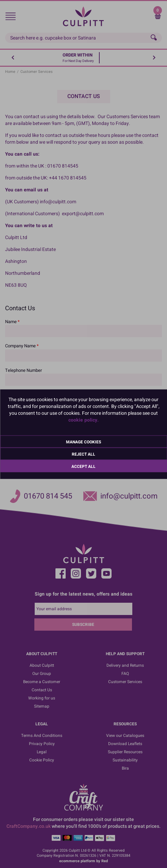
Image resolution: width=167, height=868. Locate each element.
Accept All (83, 466)
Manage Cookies (83, 442)
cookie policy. (83, 420)
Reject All (83, 454)
